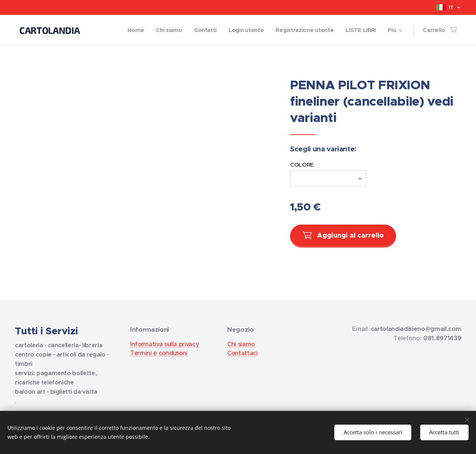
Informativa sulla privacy (165, 344)
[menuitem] (131, 30)
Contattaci (242, 353)
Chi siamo (241, 344)
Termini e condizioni (159, 353)
